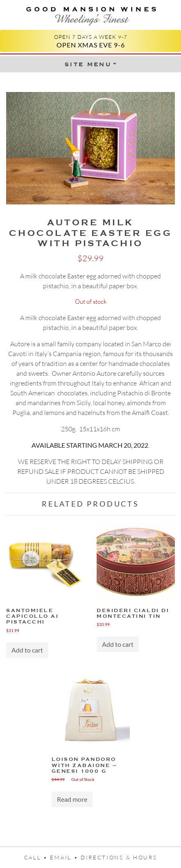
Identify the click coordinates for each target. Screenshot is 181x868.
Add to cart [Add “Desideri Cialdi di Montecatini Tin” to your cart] (118, 644)
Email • (65, 857)
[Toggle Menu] (90, 64)
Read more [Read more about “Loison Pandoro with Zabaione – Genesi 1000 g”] (72, 799)
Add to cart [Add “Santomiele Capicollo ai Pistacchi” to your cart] (27, 650)
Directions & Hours (119, 857)
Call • (37, 857)
